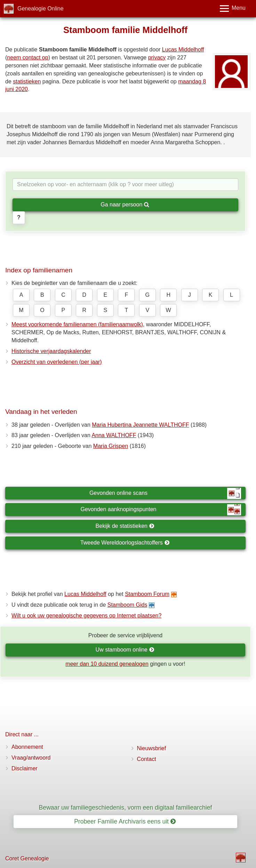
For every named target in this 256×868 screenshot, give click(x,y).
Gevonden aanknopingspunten (161, 510)
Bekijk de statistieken (125, 526)
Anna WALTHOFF (114, 435)
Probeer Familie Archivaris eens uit (125, 821)
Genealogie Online (41, 9)
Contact (147, 759)
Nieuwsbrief (152, 748)
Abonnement (27, 747)
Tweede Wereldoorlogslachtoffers (125, 543)
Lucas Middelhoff (183, 50)
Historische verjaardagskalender (51, 351)
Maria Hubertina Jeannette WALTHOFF (140, 425)
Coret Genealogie (27, 858)
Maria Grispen (111, 446)
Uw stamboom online (125, 650)
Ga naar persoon (125, 204)
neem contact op (27, 58)
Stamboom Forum (147, 594)
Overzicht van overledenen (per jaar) (57, 362)
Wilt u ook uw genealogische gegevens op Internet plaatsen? (86, 616)
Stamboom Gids (127, 605)
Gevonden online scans (165, 493)
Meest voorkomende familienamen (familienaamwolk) (77, 324)
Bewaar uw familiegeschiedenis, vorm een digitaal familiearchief (126, 808)
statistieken (27, 81)
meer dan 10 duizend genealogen (107, 664)
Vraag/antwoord (31, 758)
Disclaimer (25, 768)
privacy (157, 58)
